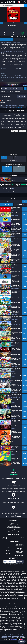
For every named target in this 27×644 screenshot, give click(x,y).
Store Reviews (19, 553)
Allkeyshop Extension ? (14, 533)
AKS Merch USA (19, 556)
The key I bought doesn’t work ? (13, 529)
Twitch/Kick (5, 539)
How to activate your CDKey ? (14, 531)
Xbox (8, 549)
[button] (25, 2)
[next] (26, 23)
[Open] (2, 2)
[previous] (1, 23)
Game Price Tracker (19, 547)
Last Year (10, 159)
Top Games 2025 (19, 554)
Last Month (23, 159)
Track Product (13, 162)
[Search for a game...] (13, 6)
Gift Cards (19, 550)
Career (22, 637)
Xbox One (14, 77)
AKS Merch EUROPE (19, 557)
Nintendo (8, 555)
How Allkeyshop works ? (13, 526)
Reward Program (19, 549)
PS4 (9, 77)
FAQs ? (14, 532)
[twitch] (12, 641)
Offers (3, 91)
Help (22, 642)
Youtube (22, 539)
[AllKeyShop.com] (10, 2)
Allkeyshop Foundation (8, 639)
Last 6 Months (17, 159)
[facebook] (16, 641)
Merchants (5, 540)
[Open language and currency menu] (20, 2)
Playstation (8, 552)
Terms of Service (9, 636)
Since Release (4, 159)
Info (7, 40)
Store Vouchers (19, 546)
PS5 (11, 77)
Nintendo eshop (18, 75)
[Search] (25, 6)
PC (7, 77)
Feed (20, 40)
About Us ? (14, 525)
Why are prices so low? (14, 528)
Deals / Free (19, 551)
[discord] (14, 641)
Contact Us (16, 637)
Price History (10, 91)
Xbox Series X (20, 77)
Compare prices (19, 109)
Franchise (18, 91)
